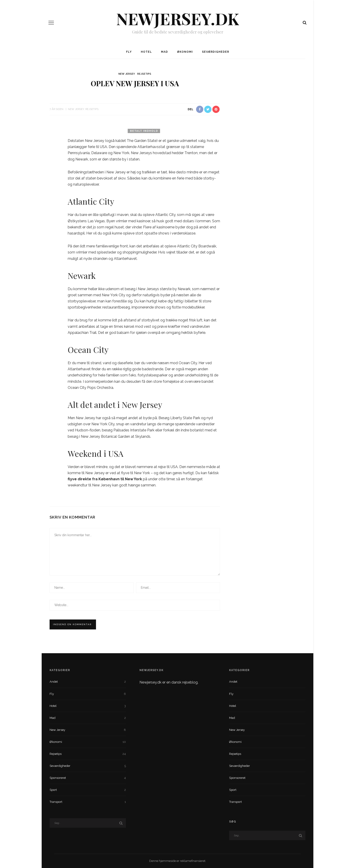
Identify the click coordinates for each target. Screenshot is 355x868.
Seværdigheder (216, 52)
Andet (88, 682)
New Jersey (127, 74)
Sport (88, 790)
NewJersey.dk (177, 18)
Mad (164, 52)
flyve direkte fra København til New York (105, 479)
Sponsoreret (88, 778)
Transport (88, 802)
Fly (129, 52)
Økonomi (185, 52)
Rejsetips (144, 74)
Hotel (146, 52)
